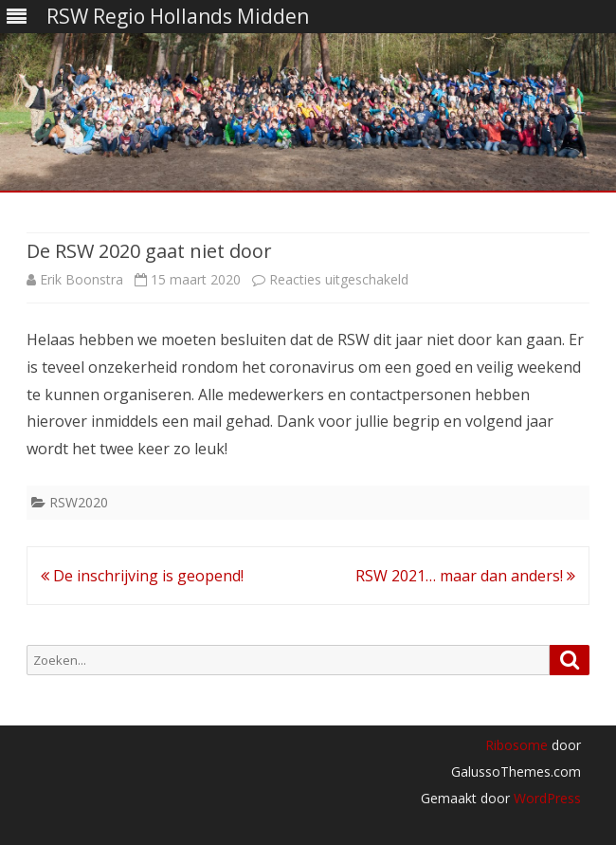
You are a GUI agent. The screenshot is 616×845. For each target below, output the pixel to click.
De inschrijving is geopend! (142, 576)
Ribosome (516, 745)
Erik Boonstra (82, 279)
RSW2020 (79, 502)
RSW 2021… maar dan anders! (465, 576)
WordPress (545, 798)
